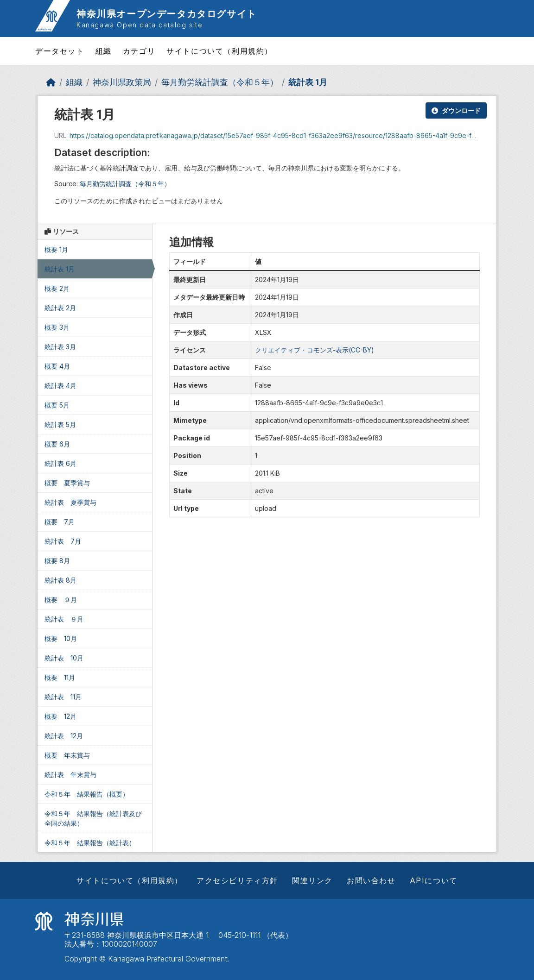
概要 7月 (60, 522)
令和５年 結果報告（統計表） (90, 843)
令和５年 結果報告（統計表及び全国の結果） (93, 818)
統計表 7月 (63, 541)
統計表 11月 (63, 697)
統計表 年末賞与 (70, 775)
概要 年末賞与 (67, 755)
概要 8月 (57, 561)
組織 (104, 51)
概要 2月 (57, 288)
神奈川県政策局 (122, 82)
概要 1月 (56, 249)
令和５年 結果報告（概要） (87, 794)
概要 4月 (57, 366)
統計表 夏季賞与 (70, 502)
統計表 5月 (60, 424)
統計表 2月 (60, 308)
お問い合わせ (371, 880)
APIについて (434, 880)
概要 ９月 (61, 600)
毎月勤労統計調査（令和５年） (220, 82)
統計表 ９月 (64, 619)
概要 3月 (57, 327)
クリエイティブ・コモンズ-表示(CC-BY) (315, 350)
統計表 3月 (60, 347)
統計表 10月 (64, 658)
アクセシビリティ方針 (237, 880)
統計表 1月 (308, 82)
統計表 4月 (60, 386)
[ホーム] (51, 82)
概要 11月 (60, 677)
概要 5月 (57, 405)
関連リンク (312, 880)
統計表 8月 (60, 580)
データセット (60, 51)
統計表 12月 (64, 736)
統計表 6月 (60, 463)
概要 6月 (57, 444)
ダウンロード (456, 110)
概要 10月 (61, 638)
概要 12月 (60, 716)
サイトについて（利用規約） (219, 51)
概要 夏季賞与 (67, 483)
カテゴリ (139, 51)
